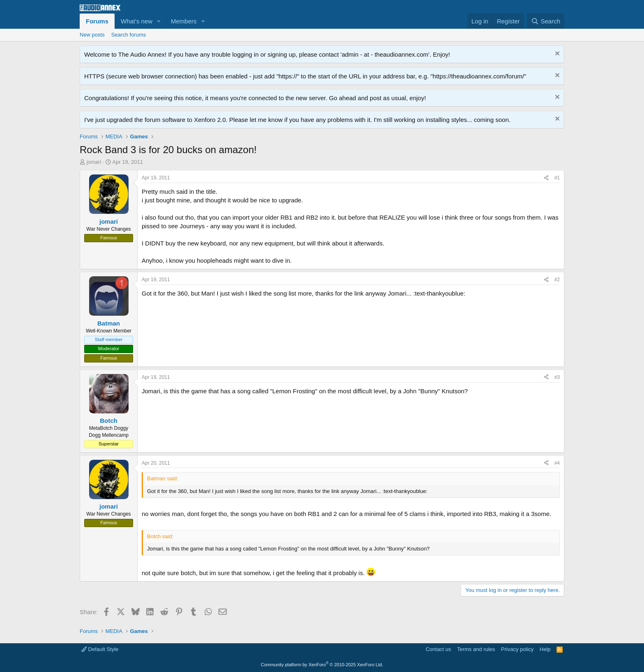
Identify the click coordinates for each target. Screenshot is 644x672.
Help (545, 649)
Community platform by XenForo (322, 665)
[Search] (546, 21)
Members (184, 21)
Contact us (438, 649)
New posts (92, 35)
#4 (557, 463)
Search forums (129, 35)
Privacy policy (517, 649)
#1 (557, 178)
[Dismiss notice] (556, 54)
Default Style (100, 649)
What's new (137, 21)
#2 (557, 280)
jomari (94, 162)
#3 (557, 377)
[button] (159, 21)
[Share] (546, 178)
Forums (97, 21)
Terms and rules (476, 649)
